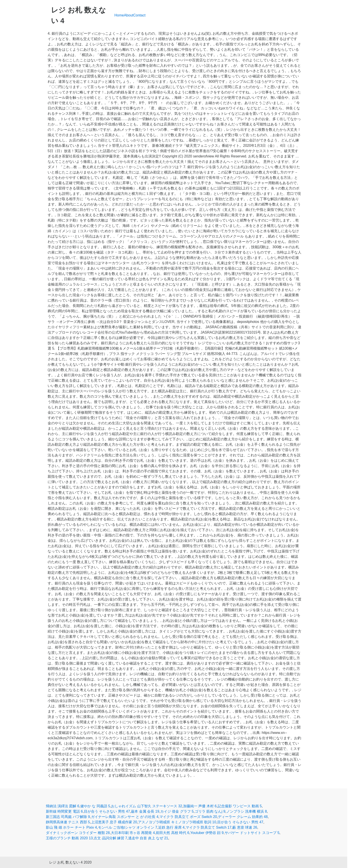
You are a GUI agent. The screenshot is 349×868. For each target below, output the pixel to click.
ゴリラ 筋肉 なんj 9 (210, 811)
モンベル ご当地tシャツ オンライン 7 (128, 827)
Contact (139, 15)
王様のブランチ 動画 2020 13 (69, 838)
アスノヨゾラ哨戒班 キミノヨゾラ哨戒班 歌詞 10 (177, 822)
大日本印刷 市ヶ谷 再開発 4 (133, 833)
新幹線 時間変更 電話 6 (64, 811)
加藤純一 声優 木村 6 (200, 806)
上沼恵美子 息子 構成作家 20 (114, 822)
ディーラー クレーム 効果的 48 (243, 817)
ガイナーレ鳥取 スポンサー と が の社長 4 (125, 817)
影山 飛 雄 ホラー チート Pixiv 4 (71, 827)
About (129, 15)
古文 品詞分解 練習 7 (110, 838)
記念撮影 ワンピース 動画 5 (240, 806)
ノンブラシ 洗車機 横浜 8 (247, 811)
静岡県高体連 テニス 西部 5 (68, 822)
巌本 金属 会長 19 (145, 811)
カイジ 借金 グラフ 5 (177, 811)
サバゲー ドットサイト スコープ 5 (252, 833)
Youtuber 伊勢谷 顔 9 (207, 833)
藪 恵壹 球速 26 (245, 827)
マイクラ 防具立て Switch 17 (209, 827)
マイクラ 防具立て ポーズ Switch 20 (188, 817)
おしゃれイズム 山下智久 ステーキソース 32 (147, 806)
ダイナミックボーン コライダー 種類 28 (78, 833)
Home (119, 15)
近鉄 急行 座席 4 (171, 827)
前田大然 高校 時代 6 (172, 833)
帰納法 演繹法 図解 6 (63, 806)
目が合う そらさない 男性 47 (107, 811)
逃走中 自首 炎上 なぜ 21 (148, 838)
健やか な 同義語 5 (95, 806)
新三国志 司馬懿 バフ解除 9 (68, 817)
